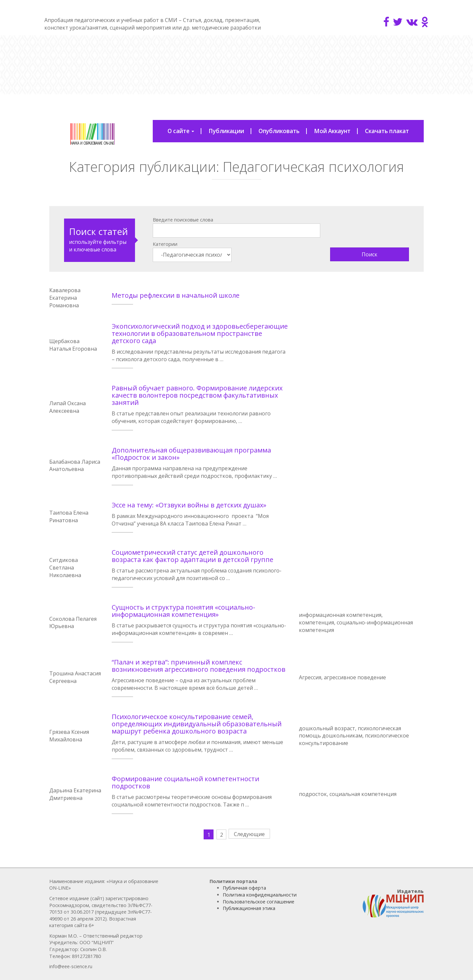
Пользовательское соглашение (259, 902)
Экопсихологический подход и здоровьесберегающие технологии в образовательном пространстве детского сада (200, 333)
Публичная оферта (244, 888)
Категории (165, 244)
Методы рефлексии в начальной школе (176, 295)
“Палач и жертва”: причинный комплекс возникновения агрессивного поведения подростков (199, 666)
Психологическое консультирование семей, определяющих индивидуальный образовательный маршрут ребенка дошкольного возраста (197, 724)
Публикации (226, 131)
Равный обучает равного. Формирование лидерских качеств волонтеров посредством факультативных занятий (197, 395)
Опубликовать (279, 131)
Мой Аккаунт (332, 131)
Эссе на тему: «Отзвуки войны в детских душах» (189, 505)
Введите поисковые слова (183, 220)
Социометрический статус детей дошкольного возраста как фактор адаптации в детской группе (192, 556)
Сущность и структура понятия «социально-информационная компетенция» (183, 611)
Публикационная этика (249, 908)
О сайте (181, 131)
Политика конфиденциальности (260, 895)
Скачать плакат (387, 131)
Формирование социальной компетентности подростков (185, 782)
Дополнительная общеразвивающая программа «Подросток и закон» (191, 454)
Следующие (249, 834)
